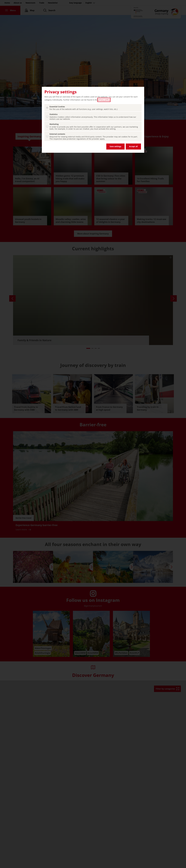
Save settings (115, 146)
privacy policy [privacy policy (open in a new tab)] (104, 100)
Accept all (133, 146)
